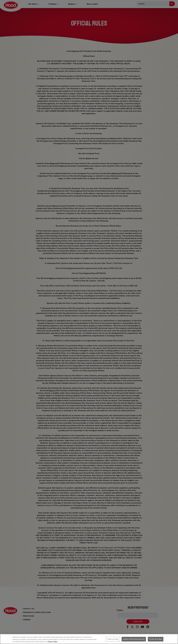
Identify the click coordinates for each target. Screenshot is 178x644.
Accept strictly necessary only (134, 639)
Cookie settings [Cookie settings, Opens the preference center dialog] (112, 639)
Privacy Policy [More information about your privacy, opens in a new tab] (53, 642)
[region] (89, 639)
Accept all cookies (156, 639)
